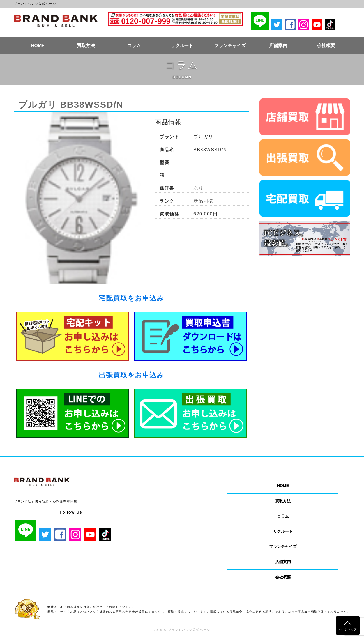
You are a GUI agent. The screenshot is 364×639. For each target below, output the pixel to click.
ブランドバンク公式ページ (56, 21)
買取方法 (86, 46)
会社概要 (326, 46)
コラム (134, 46)
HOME (38, 46)
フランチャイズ (230, 46)
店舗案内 (278, 46)
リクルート (182, 46)
